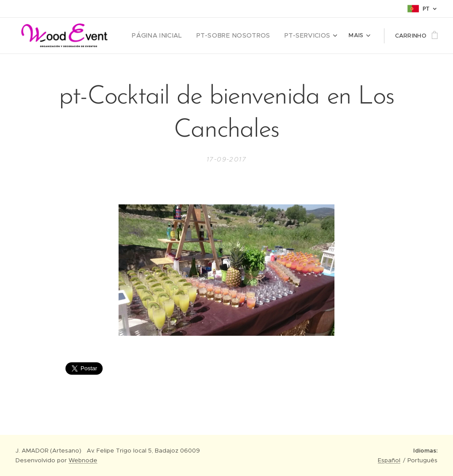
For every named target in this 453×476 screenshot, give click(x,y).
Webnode (83, 460)
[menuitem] (166, 36)
